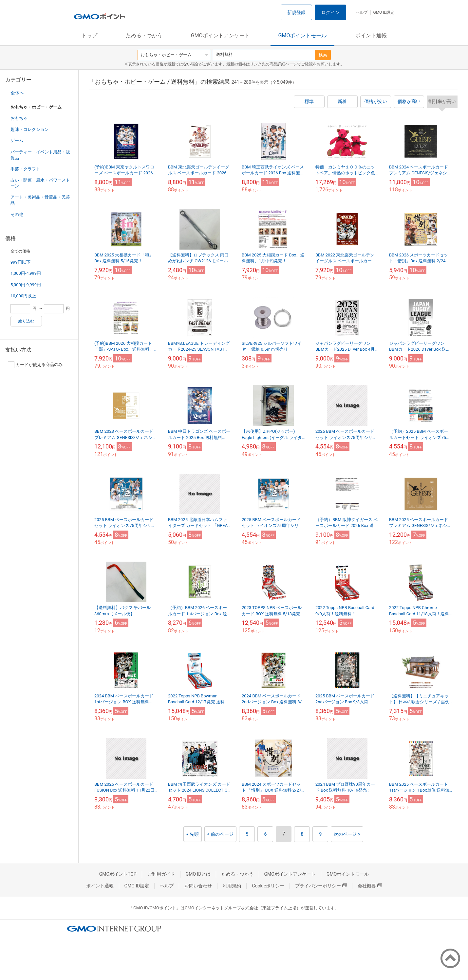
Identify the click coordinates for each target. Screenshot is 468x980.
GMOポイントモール (303, 35)
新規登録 (296, 12)
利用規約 (232, 886)
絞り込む (26, 321)
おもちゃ (19, 118)
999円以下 (20, 262)
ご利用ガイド (161, 874)
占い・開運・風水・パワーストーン (40, 183)
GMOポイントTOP (118, 874)
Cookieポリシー (268, 886)
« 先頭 (193, 834)
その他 (17, 214)
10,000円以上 (23, 296)
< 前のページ (221, 834)
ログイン (330, 12)
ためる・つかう (144, 35)
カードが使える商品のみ (35, 365)
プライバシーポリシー (321, 886)
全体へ (17, 93)
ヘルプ (362, 12)
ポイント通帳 (371, 35)
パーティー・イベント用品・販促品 (40, 155)
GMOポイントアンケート (220, 35)
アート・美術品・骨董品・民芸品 (40, 200)
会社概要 (370, 886)
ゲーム (17, 140)
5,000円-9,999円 (26, 285)
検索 (323, 55)
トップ (89, 35)
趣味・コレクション (30, 129)
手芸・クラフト (25, 169)
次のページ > (347, 834)
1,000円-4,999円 (26, 273)
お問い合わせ (198, 886)
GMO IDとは (198, 874)
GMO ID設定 (384, 12)
